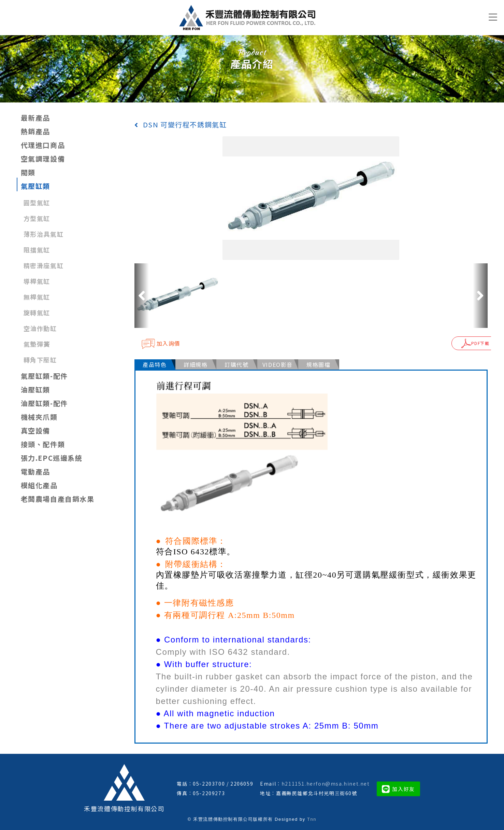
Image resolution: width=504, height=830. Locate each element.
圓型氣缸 (37, 203)
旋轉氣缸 (37, 313)
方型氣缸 (37, 218)
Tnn (312, 817)
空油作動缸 (40, 328)
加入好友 (398, 786)
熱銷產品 (35, 131)
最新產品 (35, 118)
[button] (142, 295)
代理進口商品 (43, 145)
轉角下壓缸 (40, 360)
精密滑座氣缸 (44, 265)
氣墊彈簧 (37, 344)
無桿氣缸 (37, 297)
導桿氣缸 (37, 281)
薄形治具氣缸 (44, 234)
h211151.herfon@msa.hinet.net (326, 781)
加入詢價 (161, 344)
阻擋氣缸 (37, 250)
